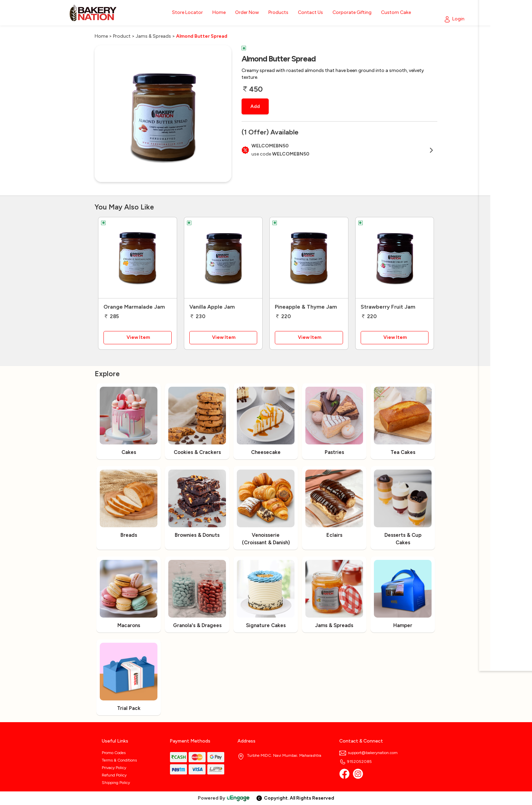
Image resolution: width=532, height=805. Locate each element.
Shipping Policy (116, 783)
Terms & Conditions (119, 760)
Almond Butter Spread (202, 36)
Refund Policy (114, 775)
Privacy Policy (114, 768)
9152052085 (356, 762)
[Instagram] (358, 774)
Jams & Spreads (153, 36)
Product (122, 36)
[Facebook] (344, 774)
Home (101, 36)
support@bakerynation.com (368, 753)
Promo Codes (114, 753)
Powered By (224, 798)
